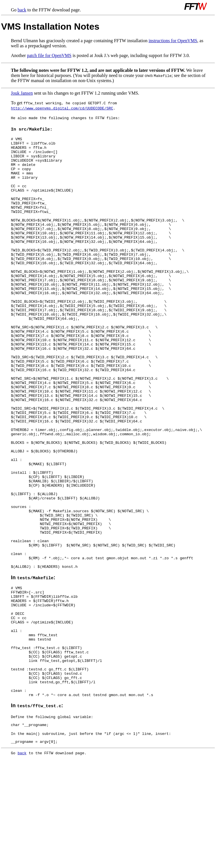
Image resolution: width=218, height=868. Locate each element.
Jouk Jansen (22, 93)
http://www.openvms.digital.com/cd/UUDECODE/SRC (62, 108)
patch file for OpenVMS (49, 55)
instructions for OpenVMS (173, 41)
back (22, 10)
